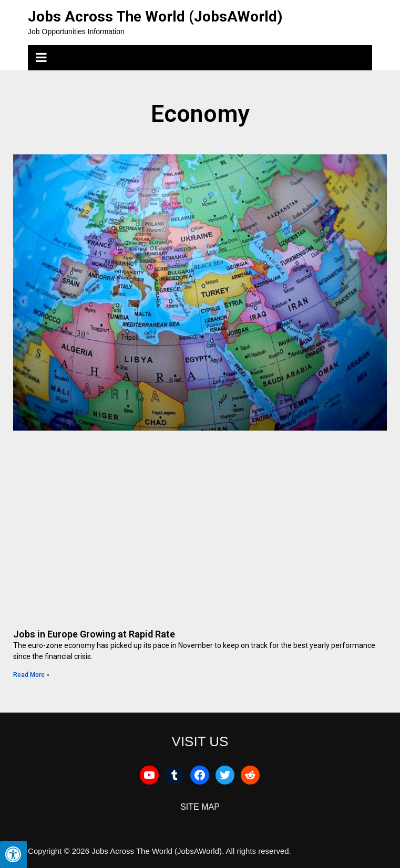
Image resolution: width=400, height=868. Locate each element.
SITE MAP (200, 807)
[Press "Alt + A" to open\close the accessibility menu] (13, 855)
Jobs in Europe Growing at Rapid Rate (94, 634)
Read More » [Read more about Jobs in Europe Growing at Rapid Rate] (31, 675)
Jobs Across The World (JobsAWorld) (155, 17)
